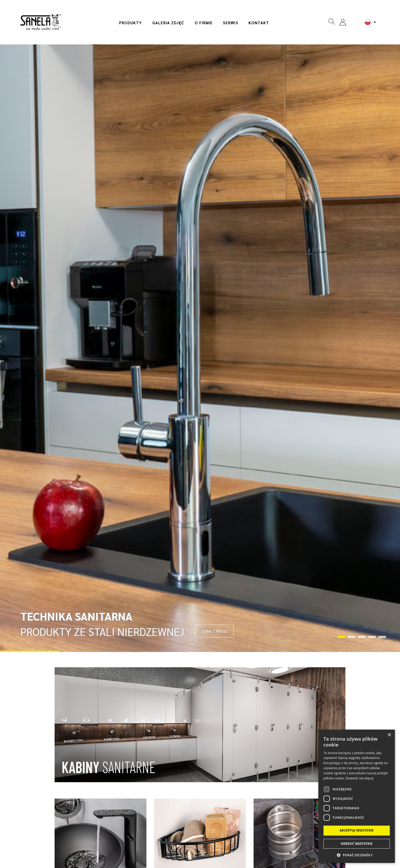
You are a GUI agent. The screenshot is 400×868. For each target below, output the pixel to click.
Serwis (230, 23)
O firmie (204, 23)
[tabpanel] (200, 348)
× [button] (389, 735)
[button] (357, 855)
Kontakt (259, 23)
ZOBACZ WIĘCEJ (214, 631)
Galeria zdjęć (168, 23)
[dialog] (357, 796)
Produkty (131, 23)
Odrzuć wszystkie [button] (357, 844)
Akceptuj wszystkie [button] (357, 830)
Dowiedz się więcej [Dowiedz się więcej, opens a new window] (359, 778)
